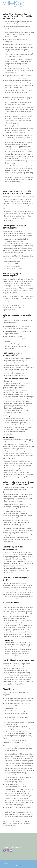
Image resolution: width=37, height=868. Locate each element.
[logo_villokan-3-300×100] (15, 4)
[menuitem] (11, 865)
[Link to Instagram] (33, 863)
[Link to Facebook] (30, 863)
